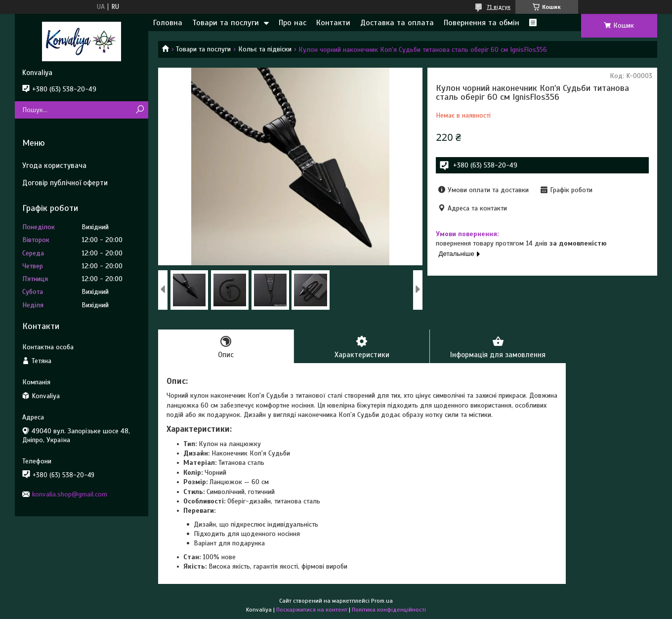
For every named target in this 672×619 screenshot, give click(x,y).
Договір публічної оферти (65, 183)
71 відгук (499, 7)
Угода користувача (54, 165)
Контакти (333, 23)
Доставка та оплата (397, 23)
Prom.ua (382, 601)
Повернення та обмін (482, 23)
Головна (168, 23)
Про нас (293, 23)
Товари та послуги (226, 23)
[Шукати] (140, 110)
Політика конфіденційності (389, 610)
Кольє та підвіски (265, 49)
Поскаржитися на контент (312, 610)
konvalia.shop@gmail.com (70, 494)
